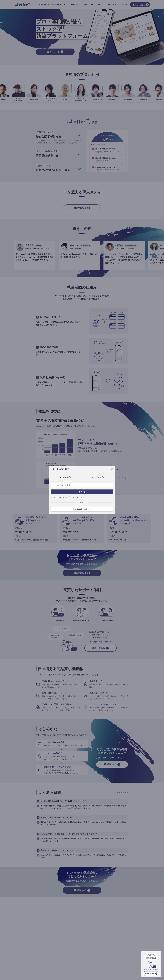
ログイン (82, 492)
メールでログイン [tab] (66, 477)
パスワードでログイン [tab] (98, 477)
